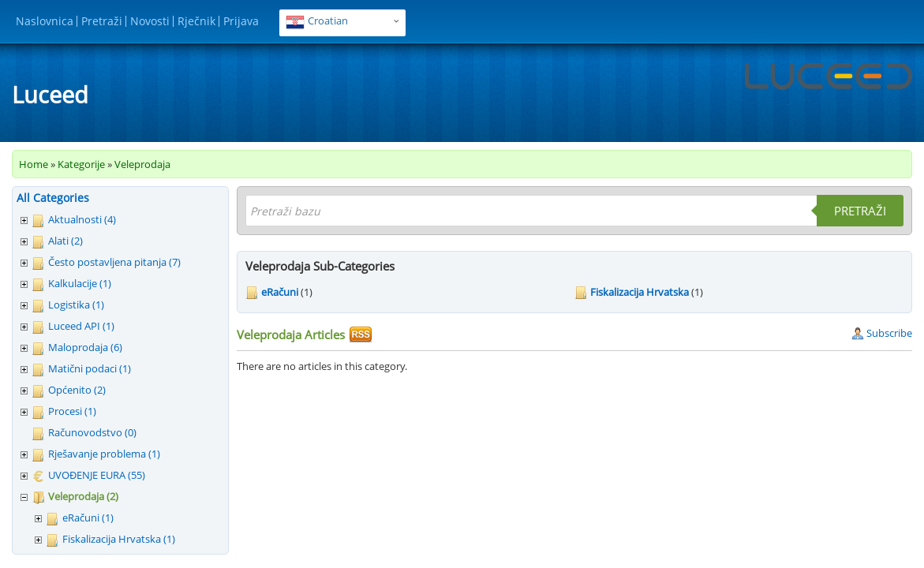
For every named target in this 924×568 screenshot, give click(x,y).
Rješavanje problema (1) (104, 454)
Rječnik (196, 21)
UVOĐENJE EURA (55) (97, 475)
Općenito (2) (77, 390)
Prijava (241, 21)
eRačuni (280, 292)
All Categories (53, 198)
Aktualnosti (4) (82, 219)
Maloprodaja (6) (85, 347)
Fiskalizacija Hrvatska (640, 292)
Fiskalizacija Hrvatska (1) (119, 539)
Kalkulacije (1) (80, 283)
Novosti (150, 21)
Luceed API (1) (81, 326)
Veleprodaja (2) (83, 496)
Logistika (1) (76, 305)
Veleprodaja (142, 164)
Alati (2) (65, 241)
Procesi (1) (72, 411)
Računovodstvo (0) (92, 432)
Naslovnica (45, 21)
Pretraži (102, 21)
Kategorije (81, 164)
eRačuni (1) (88, 518)
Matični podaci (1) (90, 368)
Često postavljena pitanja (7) (114, 262)
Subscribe (882, 333)
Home (34, 164)
